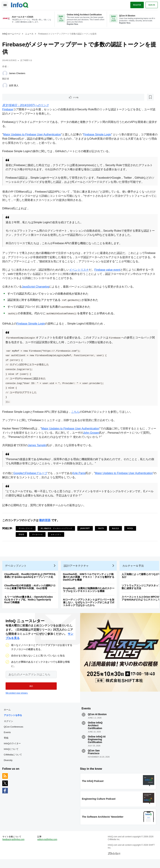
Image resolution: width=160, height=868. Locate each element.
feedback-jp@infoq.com (15, 847)
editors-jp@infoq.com (48, 847)
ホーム (8, 715)
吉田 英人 (15, 85)
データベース (39, 535)
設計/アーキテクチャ (77, 568)
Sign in (150, 4)
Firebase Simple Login (98, 135)
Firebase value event (109, 270)
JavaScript (86, 528)
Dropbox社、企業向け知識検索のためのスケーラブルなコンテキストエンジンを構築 (90, 592)
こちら (77, 412)
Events (9, 738)
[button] (29, 690)
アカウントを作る (14, 720)
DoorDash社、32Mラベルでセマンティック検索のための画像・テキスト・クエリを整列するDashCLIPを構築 (90, 580)
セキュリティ (57, 535)
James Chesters (18, 73)
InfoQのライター (14, 749)
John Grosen (95, 433)
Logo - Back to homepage (21, 4)
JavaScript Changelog (37, 287)
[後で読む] (25, 97)
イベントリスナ (80, 270)
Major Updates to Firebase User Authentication (34, 135)
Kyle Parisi (80, 473)
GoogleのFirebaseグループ (32, 473)
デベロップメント (27, 528)
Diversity (9, 765)
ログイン (10, 726)
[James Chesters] (6, 73)
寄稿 (7, 743)
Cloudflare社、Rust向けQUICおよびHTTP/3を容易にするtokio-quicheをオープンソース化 (31, 578)
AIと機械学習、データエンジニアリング (58, 528)
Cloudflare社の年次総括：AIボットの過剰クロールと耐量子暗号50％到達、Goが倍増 (31, 590)
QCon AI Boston (97, 719)
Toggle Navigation (7, 4)
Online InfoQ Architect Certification (95, 731)
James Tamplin (38, 445)
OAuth (102, 528)
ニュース (31, 33)
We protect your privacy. (17, 697)
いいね (13, 97)
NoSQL (131, 528)
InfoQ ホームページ (13, 33)
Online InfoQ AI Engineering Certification (97, 745)
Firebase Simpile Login (32, 324)
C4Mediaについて (14, 760)
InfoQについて (12, 754)
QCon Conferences (15, 732)
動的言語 (46, 520)
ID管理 (23, 535)
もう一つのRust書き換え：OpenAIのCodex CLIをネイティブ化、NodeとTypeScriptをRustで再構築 (30, 602)
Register (136, 4)
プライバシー (114, 861)
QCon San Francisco (94, 757)
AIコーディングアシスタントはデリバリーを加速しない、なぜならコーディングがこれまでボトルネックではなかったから (90, 605)
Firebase (9, 110)
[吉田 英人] (6, 85)
